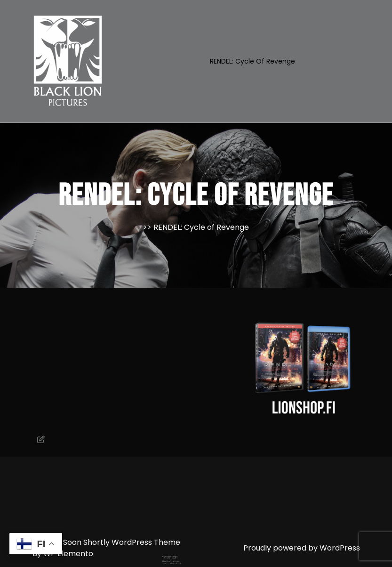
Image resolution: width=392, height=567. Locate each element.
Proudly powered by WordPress (302, 548)
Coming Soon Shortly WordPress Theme (106, 542)
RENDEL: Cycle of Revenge (252, 61)
